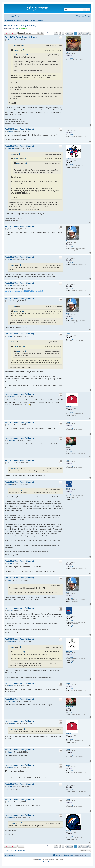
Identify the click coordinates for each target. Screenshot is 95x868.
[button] (56, 33)
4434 (71, 247)
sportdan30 (69, 407)
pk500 (16, 50)
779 (71, 452)
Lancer (19, 55)
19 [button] (83, 33)
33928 (72, 494)
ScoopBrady (23, 28)
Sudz (67, 241)
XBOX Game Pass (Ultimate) (20, 26)
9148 (71, 164)
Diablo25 (69, 159)
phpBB (41, 860)
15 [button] (68, 33)
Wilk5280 (69, 831)
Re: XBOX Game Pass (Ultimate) (21, 37)
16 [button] (72, 33)
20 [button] (87, 33)
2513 (71, 135)
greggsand (69, 651)
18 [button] (79, 33)
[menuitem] (17, 16)
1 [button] (63, 33)
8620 (71, 58)
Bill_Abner (15, 28)
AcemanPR (69, 446)
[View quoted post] (23, 46)
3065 (71, 657)
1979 (71, 836)
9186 (71, 412)
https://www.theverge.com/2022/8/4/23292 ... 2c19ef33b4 (26, 291)
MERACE (14, 46)
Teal (67, 53)
